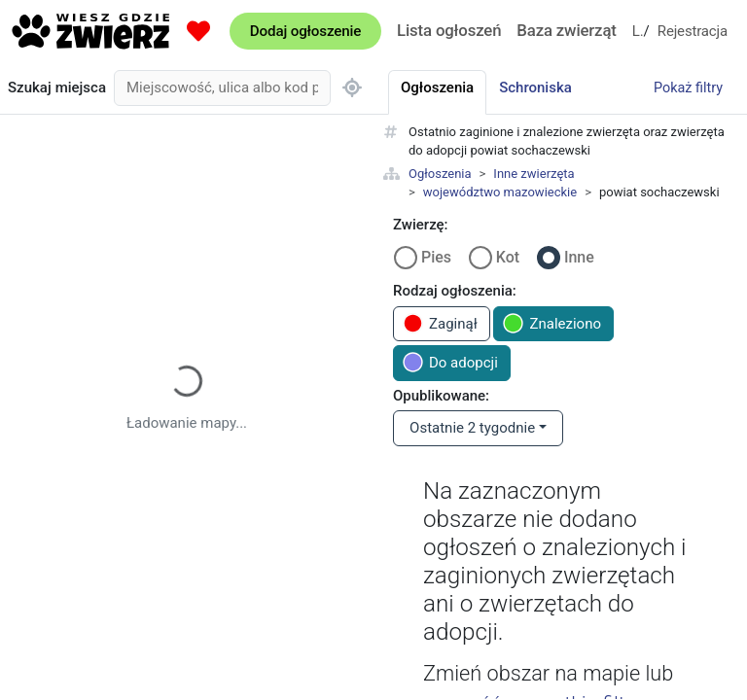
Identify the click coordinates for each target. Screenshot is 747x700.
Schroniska (535, 87)
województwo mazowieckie (500, 192)
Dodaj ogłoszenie (305, 31)
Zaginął (440, 323)
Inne (579, 257)
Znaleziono (552, 323)
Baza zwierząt (566, 30)
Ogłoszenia (440, 174)
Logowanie (638, 31)
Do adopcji (450, 362)
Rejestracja (693, 31)
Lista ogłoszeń (449, 30)
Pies (436, 257)
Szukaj (57, 88)
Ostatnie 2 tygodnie (472, 428)
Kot (508, 257)
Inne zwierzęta (534, 174)
